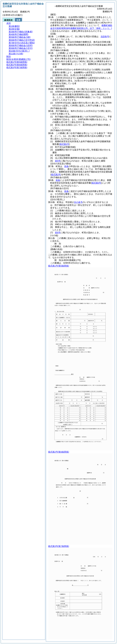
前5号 (58, 161)
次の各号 (78, 202)
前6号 (58, 233)
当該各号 (105, 36)
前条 (66, 166)
